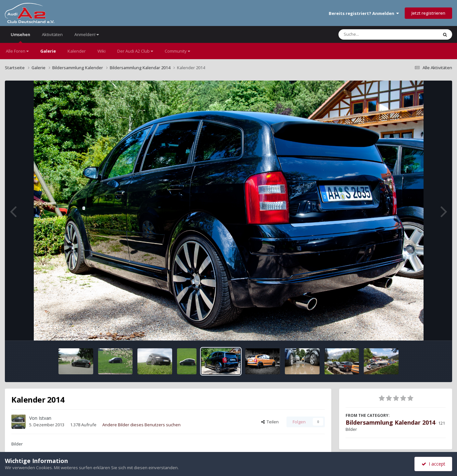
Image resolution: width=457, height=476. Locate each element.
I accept (433, 464)
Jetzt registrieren (428, 13)
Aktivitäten (52, 34)
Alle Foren (17, 51)
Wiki (102, 51)
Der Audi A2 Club (135, 51)
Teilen (270, 422)
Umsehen (20, 37)
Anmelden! (87, 34)
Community (177, 51)
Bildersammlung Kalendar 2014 (390, 422)
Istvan (45, 418)
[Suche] (375, 34)
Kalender (77, 51)
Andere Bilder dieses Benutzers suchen (141, 425)
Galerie (48, 51)
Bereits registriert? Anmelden (364, 13)
